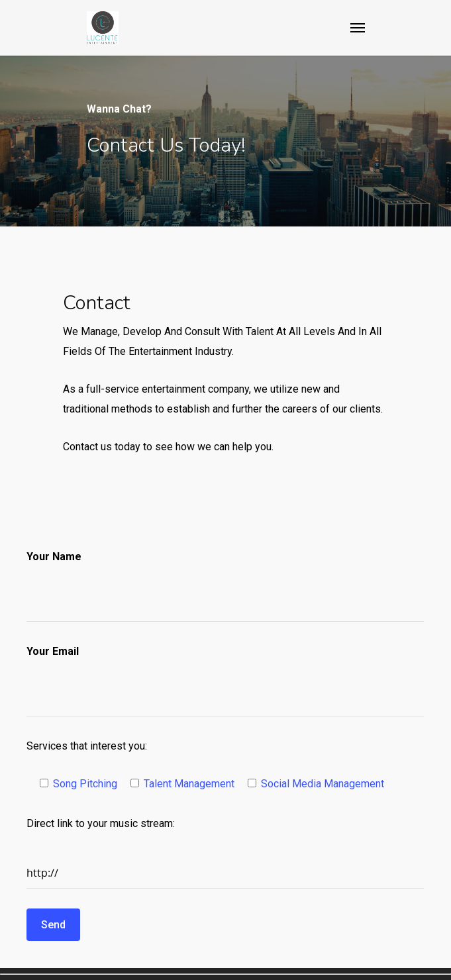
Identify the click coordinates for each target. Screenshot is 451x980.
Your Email (53, 651)
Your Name (54, 557)
